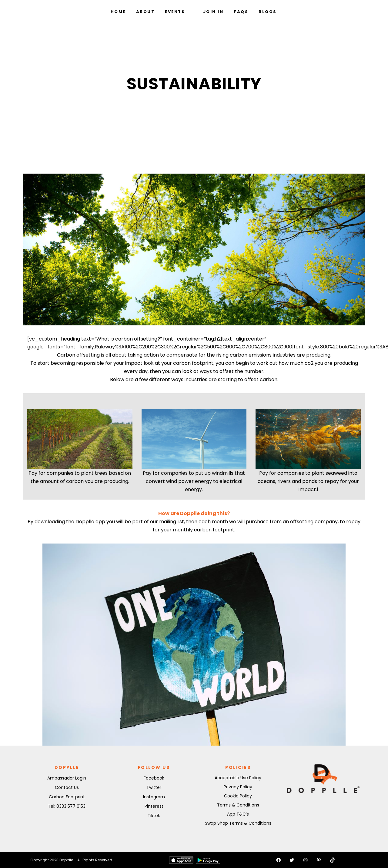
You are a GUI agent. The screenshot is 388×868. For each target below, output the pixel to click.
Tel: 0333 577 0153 (67, 806)
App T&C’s (238, 814)
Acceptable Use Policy (238, 778)
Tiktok (154, 816)
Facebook (154, 778)
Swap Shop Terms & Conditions (238, 823)
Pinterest (154, 806)
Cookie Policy (238, 796)
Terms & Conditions (238, 805)
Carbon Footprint (67, 797)
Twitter (154, 787)
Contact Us (67, 787)
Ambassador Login (67, 778)
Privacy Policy (238, 787)
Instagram (154, 797)
